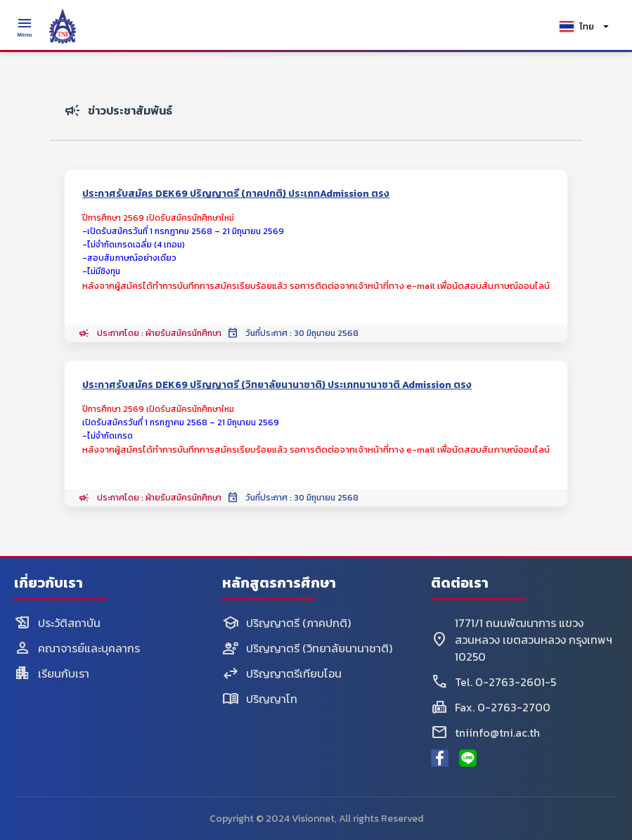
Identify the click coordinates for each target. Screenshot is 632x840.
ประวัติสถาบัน (57, 623)
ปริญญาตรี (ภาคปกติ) (286, 623)
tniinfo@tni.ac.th (485, 732)
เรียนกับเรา (52, 673)
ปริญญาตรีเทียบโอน (282, 673)
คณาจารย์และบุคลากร (77, 648)
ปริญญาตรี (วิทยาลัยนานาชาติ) (307, 648)
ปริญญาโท (260, 699)
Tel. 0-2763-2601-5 (494, 682)
